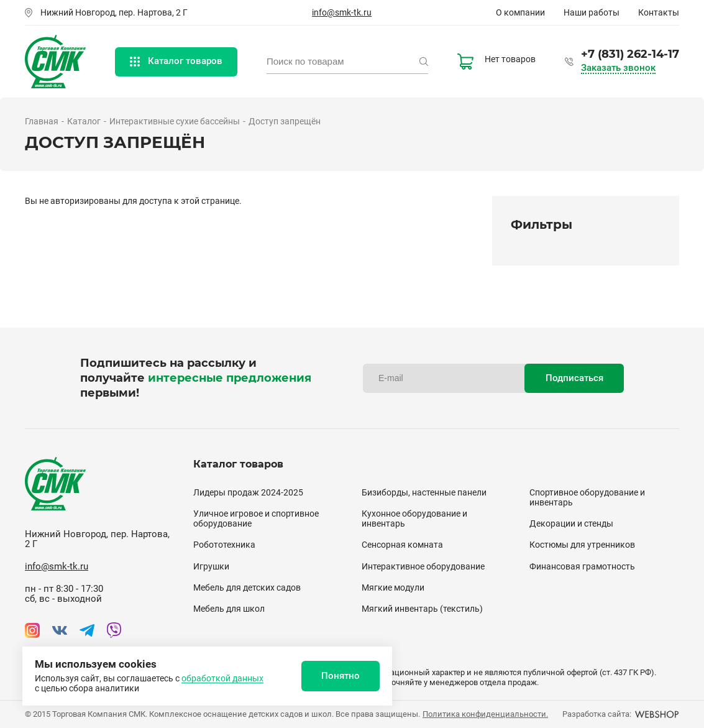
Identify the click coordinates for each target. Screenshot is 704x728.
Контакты (659, 12)
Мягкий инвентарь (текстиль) (422, 609)
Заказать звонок (618, 68)
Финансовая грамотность (582, 566)
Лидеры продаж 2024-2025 (248, 492)
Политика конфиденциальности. (485, 714)
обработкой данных (222, 678)
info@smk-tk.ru (342, 12)
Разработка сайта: (621, 714)
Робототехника (224, 545)
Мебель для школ (229, 609)
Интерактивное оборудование (423, 566)
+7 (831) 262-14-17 (630, 54)
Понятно (341, 676)
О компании (520, 12)
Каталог (84, 121)
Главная (42, 121)
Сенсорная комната (402, 545)
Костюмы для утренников (582, 545)
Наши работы (592, 12)
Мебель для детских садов (247, 587)
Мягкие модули (393, 587)
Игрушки (211, 566)
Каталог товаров (176, 61)
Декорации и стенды (571, 523)
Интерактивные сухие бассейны (175, 121)
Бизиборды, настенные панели (424, 492)
